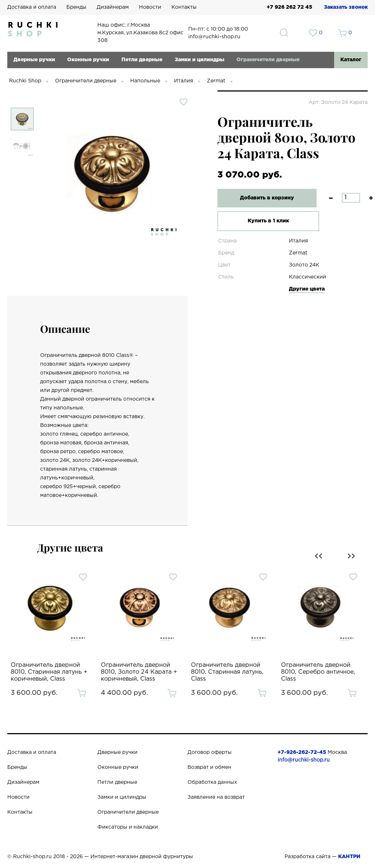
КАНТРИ (349, 857)
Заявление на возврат (216, 797)
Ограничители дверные (268, 60)
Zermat (216, 81)
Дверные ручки (34, 60)
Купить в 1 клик (264, 221)
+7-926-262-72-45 (302, 752)
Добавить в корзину (264, 198)
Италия (183, 81)
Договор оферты (210, 752)
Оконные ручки (88, 60)
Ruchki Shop (25, 81)
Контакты (184, 7)
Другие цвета (307, 289)
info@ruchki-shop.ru (304, 760)
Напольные (145, 81)
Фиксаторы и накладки (128, 827)
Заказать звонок (346, 7)
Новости (150, 7)
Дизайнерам (113, 7)
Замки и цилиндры (200, 60)
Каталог (351, 60)
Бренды (76, 7)
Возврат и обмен (209, 767)
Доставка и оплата (32, 7)
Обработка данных (212, 782)
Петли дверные (142, 60)
